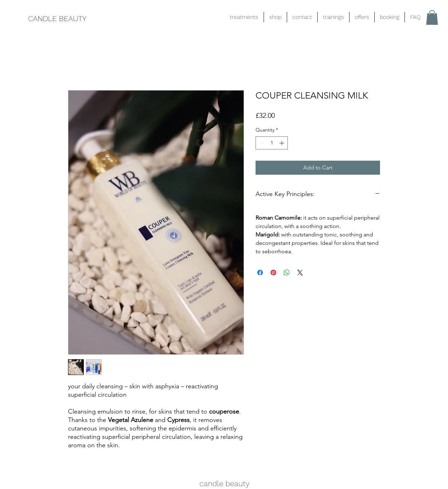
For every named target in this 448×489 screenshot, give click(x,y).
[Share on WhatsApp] (287, 273)
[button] (432, 18)
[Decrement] (261, 143)
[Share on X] (300, 273)
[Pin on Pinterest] (273, 273)
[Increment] (282, 143)
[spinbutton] (272, 143)
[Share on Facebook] (260, 273)
